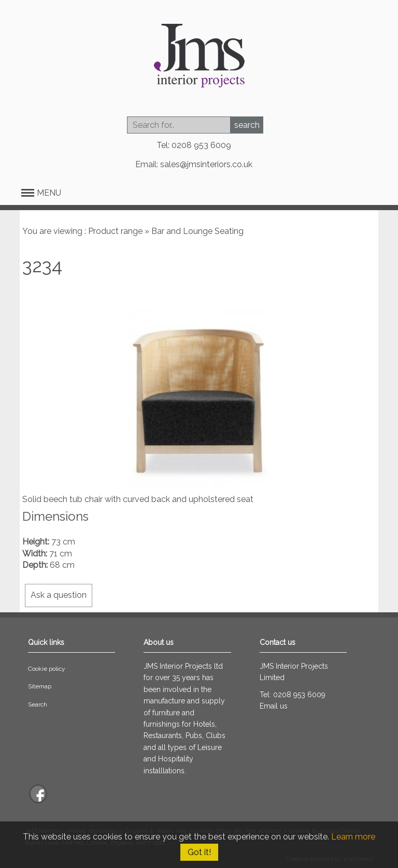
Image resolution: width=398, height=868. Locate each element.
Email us (274, 706)
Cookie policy (47, 669)
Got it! (199, 852)
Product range (115, 231)
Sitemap (40, 686)
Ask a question (59, 595)
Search (38, 704)
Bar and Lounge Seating (197, 231)
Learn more (353, 837)
